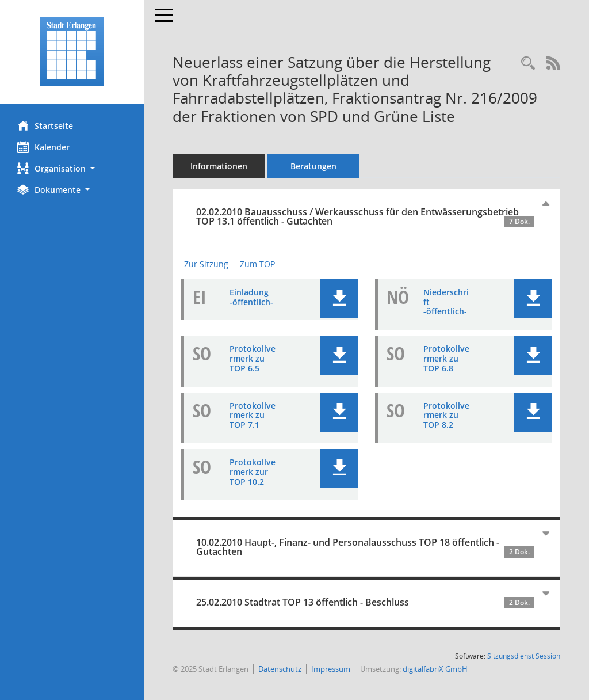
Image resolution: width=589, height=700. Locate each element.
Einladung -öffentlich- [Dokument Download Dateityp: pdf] (251, 297)
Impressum (331, 669)
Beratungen (313, 166)
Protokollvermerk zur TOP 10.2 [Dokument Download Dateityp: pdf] (253, 472)
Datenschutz (280, 669)
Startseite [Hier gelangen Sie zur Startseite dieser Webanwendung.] (45, 125)
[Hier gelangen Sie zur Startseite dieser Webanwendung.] (72, 52)
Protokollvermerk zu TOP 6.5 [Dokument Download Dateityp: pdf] (253, 358)
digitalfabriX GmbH (435, 669)
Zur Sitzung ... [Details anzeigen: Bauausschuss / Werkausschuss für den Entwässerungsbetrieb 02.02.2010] (211, 264)
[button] (72, 168)
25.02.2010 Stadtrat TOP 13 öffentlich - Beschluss (365, 602)
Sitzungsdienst (524, 656)
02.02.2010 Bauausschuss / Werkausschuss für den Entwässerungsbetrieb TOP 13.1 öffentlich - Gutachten (365, 216)
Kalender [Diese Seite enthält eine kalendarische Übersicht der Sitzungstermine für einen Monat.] (43, 147)
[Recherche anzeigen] (528, 64)
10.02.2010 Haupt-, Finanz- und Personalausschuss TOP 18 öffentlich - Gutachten (365, 547)
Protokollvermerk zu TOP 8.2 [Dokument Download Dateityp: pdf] (446, 415)
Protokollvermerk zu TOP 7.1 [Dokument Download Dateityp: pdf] (253, 415)
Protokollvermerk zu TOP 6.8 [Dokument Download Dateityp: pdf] (446, 358)
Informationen (219, 166)
